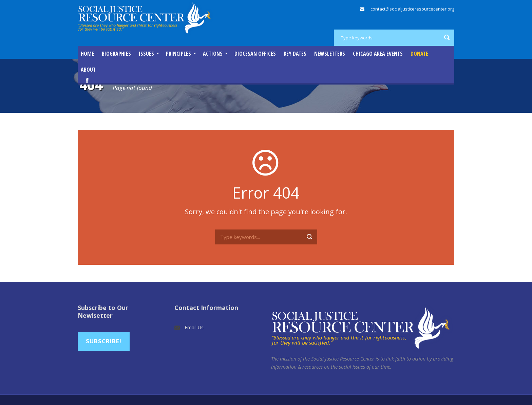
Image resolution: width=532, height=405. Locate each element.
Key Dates (295, 54)
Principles (178, 54)
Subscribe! (104, 341)
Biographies (116, 54)
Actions (213, 54)
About (88, 70)
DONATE (419, 54)
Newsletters (330, 54)
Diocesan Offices (255, 54)
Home (87, 54)
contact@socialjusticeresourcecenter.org (412, 9)
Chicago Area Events (378, 54)
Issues (146, 54)
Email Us (194, 327)
